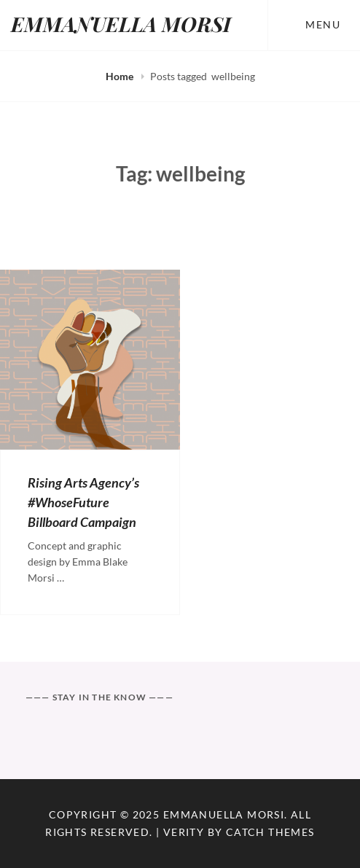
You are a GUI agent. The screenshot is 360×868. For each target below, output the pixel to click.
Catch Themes (270, 832)
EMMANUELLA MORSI (121, 24)
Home (121, 76)
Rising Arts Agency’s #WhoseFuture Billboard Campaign (83, 502)
